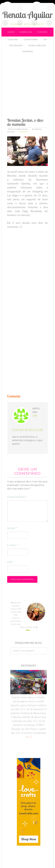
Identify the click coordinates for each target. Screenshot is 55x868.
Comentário (17, 497)
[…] (29, 737)
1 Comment (23, 132)
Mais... (28, 630)
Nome (12, 528)
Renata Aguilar (27, 15)
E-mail (13, 545)
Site (10, 562)
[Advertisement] (27, 86)
